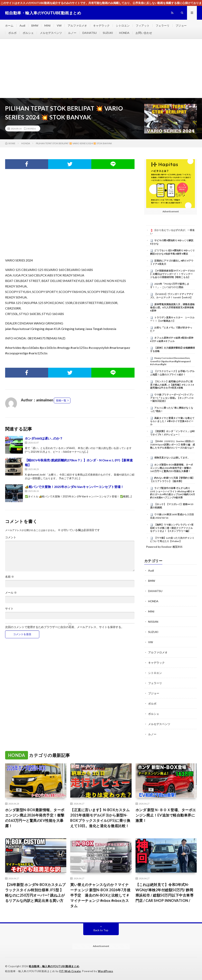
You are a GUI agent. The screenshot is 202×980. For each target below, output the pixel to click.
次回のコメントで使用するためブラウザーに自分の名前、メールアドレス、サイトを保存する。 (65, 627)
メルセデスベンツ (51, 33)
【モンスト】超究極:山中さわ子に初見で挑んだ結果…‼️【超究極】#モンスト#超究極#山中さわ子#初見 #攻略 (172, 385)
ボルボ (12, 33)
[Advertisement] (101, 68)
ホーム (9, 25)
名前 (10, 577)
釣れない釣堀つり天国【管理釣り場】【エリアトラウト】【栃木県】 (172, 479)
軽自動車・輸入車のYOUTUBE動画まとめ (54, 966)
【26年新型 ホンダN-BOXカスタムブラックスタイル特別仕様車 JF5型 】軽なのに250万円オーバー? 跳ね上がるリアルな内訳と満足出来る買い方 (35, 893)
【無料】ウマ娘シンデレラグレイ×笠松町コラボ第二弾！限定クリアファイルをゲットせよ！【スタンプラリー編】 (172, 528)
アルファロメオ (77, 25)
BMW (35, 25)
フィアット (143, 25)
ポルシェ (28, 33)
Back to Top (101, 930)
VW (59, 25)
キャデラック (101, 25)
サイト (9, 609)
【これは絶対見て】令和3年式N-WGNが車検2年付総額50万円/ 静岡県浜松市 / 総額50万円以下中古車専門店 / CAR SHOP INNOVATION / (165, 893)
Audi (22, 25)
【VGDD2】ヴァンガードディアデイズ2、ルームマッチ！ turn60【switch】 (172, 296)
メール (11, 593)
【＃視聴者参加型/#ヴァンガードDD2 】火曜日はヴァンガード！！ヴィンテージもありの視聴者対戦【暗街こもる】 (172, 274)
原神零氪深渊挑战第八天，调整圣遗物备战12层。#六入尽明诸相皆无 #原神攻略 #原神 (172, 308)
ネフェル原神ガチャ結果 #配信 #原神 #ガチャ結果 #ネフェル (172, 339)
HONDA (124, 33)
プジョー (181, 25)
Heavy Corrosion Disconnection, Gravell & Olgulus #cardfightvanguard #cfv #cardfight (170, 361)
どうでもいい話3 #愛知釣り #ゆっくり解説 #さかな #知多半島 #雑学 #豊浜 (172, 252)
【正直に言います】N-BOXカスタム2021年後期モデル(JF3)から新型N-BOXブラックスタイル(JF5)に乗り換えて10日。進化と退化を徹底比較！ (100, 818)
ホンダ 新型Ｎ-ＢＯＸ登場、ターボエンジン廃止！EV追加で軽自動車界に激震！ (166, 815)
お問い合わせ (144, 33)
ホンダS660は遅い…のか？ (44, 438)
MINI (48, 25)
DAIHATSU (90, 33)
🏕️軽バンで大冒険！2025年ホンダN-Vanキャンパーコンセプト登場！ (74, 487)
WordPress (105, 971)
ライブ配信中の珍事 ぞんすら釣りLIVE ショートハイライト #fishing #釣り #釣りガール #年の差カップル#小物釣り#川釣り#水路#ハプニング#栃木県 (173, 493)
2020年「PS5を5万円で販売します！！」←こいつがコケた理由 (170, 285)
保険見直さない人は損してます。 (172, 458)
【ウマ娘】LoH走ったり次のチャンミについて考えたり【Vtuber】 (172, 539)
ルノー (72, 33)
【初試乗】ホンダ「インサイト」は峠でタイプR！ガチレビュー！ (172, 433)
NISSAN (153, 622)
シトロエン (123, 25)
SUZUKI (108, 33)
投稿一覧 (61, 400)
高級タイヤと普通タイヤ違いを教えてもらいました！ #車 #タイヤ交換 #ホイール (172, 421)
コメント (11, 537)
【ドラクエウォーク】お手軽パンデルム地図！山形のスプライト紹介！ (172, 373)
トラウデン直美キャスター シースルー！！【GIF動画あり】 (172, 319)
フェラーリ (163, 25)
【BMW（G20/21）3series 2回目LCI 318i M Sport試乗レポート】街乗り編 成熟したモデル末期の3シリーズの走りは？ (173, 444)
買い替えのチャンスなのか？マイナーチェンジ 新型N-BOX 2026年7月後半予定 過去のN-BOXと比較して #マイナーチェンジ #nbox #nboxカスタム (100, 895)
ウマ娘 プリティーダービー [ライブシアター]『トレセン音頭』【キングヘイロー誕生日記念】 (172, 398)
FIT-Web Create (70, 971)
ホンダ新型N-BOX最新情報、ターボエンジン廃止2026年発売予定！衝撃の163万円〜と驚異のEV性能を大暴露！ (172, 468)
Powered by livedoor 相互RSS (164, 547)
